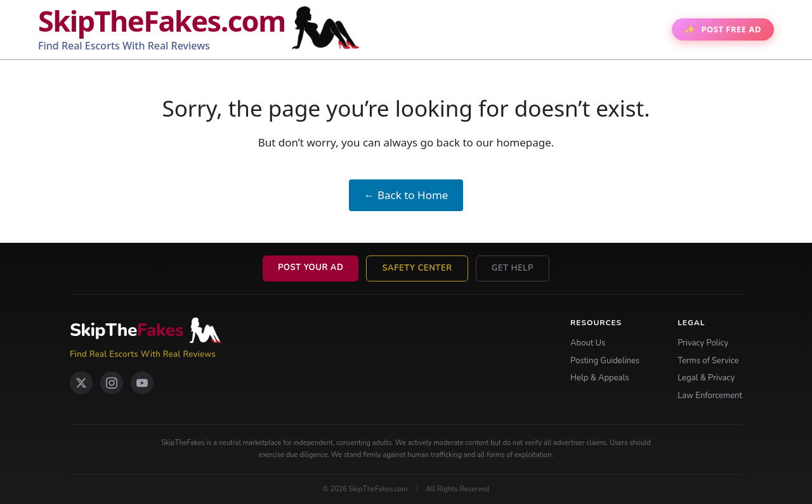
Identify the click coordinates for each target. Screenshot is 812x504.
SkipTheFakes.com (162, 21)
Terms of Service (708, 361)
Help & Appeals (599, 378)
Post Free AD (731, 29)
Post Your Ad (311, 268)
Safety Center (417, 268)
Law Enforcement (710, 396)
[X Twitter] (81, 383)
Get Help (513, 268)
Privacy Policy (703, 343)
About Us (588, 343)
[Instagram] (112, 383)
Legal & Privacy (706, 378)
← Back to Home (406, 195)
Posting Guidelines (605, 361)
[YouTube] (142, 383)
